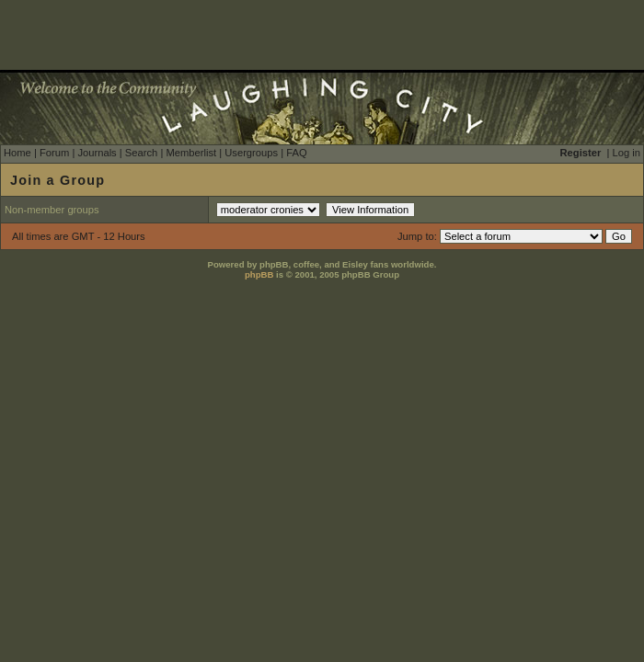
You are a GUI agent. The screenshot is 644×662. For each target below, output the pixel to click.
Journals (97, 153)
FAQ (296, 153)
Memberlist (191, 153)
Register (581, 153)
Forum (54, 153)
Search (141, 153)
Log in (627, 153)
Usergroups (251, 153)
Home (17, 153)
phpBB (259, 274)
